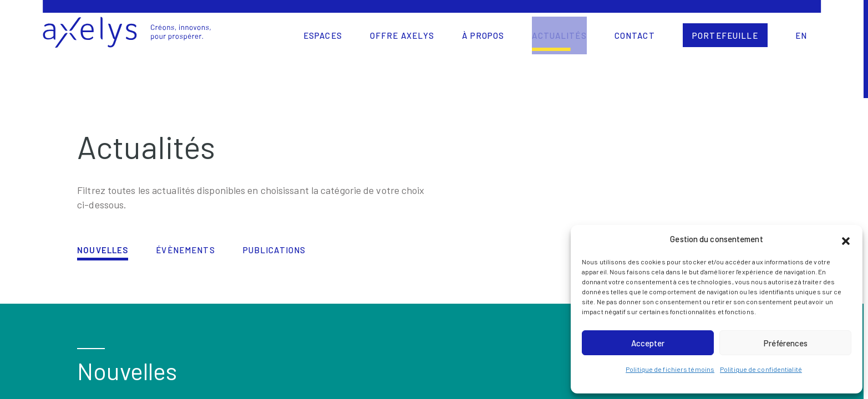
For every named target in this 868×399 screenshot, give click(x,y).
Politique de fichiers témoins (670, 369)
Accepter (648, 343)
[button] (846, 239)
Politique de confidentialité (761, 369)
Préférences (786, 343)
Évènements (185, 250)
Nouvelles (103, 250)
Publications (275, 250)
